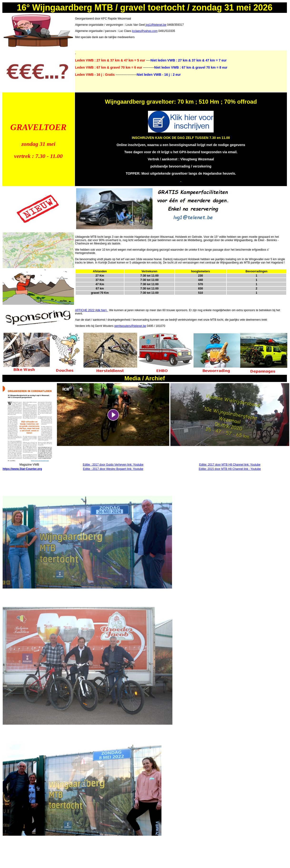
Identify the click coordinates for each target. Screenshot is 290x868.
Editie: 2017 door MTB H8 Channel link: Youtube (230, 465)
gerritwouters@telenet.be (130, 326)
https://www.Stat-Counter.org (22, 469)
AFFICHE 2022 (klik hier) (91, 310)
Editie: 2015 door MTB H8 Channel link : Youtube (230, 469)
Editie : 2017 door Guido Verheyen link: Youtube (113, 465)
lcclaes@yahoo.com (145, 31)
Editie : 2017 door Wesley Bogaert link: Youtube (113, 469)
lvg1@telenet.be (156, 25)
